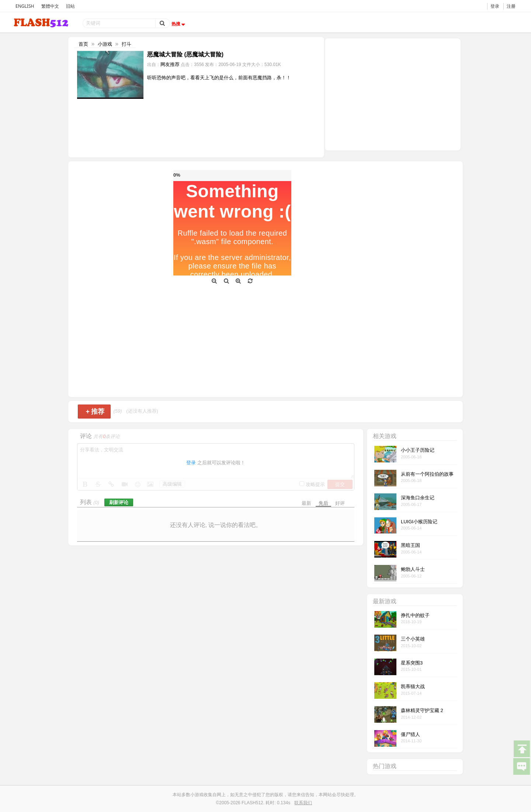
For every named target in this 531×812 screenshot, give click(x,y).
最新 (306, 503)
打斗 (126, 44)
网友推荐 (170, 64)
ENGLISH (25, 6)
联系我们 (303, 803)
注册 (511, 6)
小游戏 (105, 44)
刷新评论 (119, 502)
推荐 (95, 412)
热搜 (179, 24)
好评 (340, 503)
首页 (83, 44)
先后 (323, 503)
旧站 (70, 6)
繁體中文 (50, 6)
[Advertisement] (393, 94)
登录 (495, 6)
